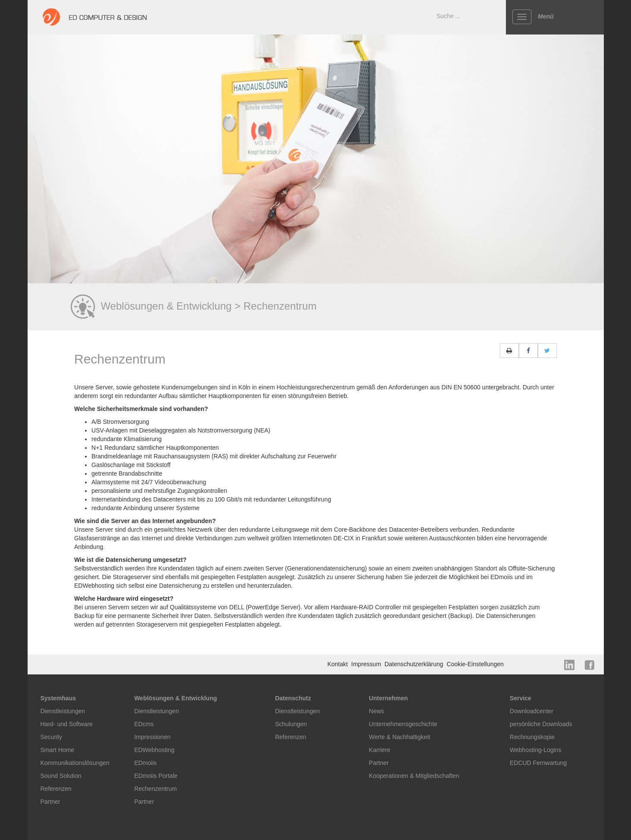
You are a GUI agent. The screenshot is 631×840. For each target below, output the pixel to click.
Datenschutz (293, 698)
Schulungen (291, 724)
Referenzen (56, 789)
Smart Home (58, 750)
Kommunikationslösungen (75, 763)
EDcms (144, 724)
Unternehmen (388, 698)
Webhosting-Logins (536, 750)
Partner (50, 802)
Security (52, 737)
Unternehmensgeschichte (403, 724)
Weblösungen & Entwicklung (176, 698)
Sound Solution (61, 776)
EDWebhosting (154, 750)
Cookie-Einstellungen (475, 664)
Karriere (380, 750)
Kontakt (338, 664)
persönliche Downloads (541, 724)
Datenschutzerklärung (414, 664)
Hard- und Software (67, 724)
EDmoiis (145, 763)
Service (521, 698)
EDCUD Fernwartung (538, 763)
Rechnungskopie (532, 737)
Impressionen (152, 737)
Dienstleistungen (63, 711)
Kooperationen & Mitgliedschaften (414, 776)
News (376, 711)
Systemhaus (58, 698)
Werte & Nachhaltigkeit (399, 737)
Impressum (367, 664)
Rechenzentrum (155, 789)
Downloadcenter (532, 711)
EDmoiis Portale (156, 776)
